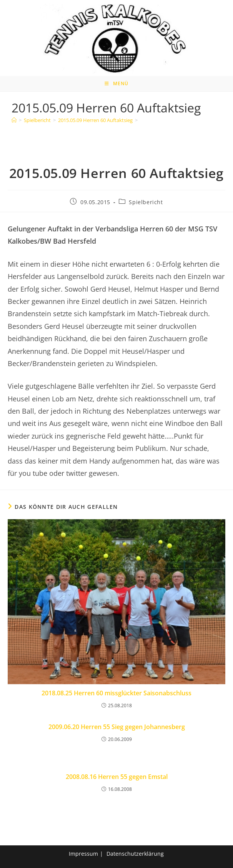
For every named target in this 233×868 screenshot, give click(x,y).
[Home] (14, 120)
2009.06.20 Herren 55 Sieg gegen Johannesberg (117, 727)
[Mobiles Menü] (116, 84)
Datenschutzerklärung (135, 854)
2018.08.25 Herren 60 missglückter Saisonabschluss (116, 693)
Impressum (83, 854)
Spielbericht (146, 202)
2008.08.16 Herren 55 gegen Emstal (117, 777)
